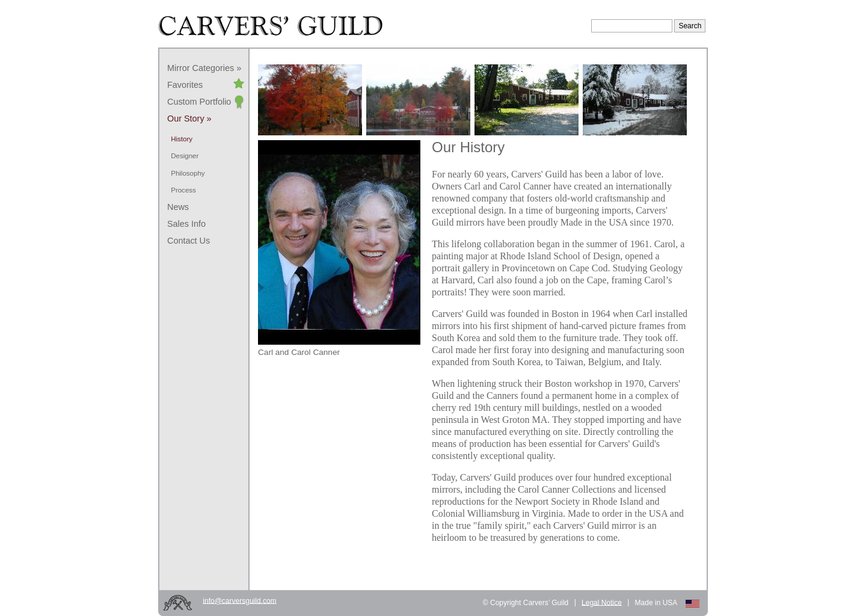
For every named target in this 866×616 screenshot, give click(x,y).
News (178, 207)
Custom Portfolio (199, 102)
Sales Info (186, 224)
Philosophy (188, 173)
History (182, 139)
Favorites (185, 85)
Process (183, 190)
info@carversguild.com (239, 600)
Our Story (186, 119)
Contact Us (189, 241)
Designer (185, 156)
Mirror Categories (201, 68)
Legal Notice (602, 602)
